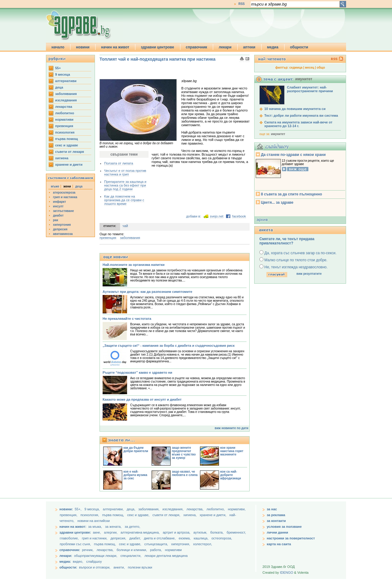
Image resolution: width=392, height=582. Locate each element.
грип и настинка (65, 197)
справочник (197, 47)
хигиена (62, 158)
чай (125, 226)
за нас (272, 509)
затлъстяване (63, 211)
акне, (97, 532)
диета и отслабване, (160, 538)
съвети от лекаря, (167, 515)
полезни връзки (140, 567)
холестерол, (203, 544)
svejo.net (217, 216)
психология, (90, 515)
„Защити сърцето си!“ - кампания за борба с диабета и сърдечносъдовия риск (169, 346)
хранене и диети (69, 164)
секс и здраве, (139, 515)
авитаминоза (63, 234)
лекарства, (195, 509)
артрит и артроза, (177, 532)
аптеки (249, 47)
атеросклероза (64, 193)
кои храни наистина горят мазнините (232, 451)
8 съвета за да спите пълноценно (292, 194)
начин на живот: (73, 527)
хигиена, (190, 515)
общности (299, 47)
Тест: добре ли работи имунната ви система (301, 115)
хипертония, (181, 544)
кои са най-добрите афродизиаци (231, 475)
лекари (225, 47)
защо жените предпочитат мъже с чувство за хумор (184, 453)
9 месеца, (93, 509)
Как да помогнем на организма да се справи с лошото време (124, 200)
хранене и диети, (213, 515)
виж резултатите (309, 274)
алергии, (111, 532)
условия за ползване (284, 527)
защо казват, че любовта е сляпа (185, 473)
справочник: (70, 550)
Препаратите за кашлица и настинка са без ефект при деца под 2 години (125, 185)
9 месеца (63, 74)
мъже (55, 186)
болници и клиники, (132, 550)
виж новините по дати (232, 428)
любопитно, (216, 509)
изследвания (66, 100)
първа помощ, (113, 515)
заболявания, (149, 509)
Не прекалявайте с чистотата (127, 319)
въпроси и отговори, (95, 567)
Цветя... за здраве (277, 202)
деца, (132, 509)
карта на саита (279, 544)
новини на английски (94, 521)
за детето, (132, 527)
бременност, (236, 532)
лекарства (64, 107)
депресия (60, 229)
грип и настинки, (95, 538)
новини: (66, 509)
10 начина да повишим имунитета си (295, 109)
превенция (64, 126)
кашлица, (201, 538)
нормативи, (237, 509)
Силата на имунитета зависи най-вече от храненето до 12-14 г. (298, 124)
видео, (78, 561)
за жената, (113, 527)
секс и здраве (67, 145)
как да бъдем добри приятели (136, 449)
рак (56, 220)
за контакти (276, 521)
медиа (273, 47)
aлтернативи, (114, 509)
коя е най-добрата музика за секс (135, 475)
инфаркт (60, 202)
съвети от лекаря (70, 152)
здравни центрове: (75, 532)
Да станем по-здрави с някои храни (293, 155)
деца (59, 87)
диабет (58, 215)
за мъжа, (95, 527)
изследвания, (173, 509)
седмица (296, 68)
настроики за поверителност (291, 538)
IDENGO (286, 573)
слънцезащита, (156, 544)
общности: (68, 567)
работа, (156, 550)
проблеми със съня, (76, 544)
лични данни (277, 532)
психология (65, 132)
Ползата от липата (119, 163)
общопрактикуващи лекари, (96, 556)
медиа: (65, 561)
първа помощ (66, 139)
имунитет (278, 134)
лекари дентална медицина (166, 556)
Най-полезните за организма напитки (134, 265)
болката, (217, 532)
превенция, (69, 515)
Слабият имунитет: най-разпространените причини (310, 89)
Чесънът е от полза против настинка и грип (125, 172)
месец (310, 68)
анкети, (119, 567)
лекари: (66, 556)
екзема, (185, 538)
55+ (58, 68)
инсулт (58, 206)
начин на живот (115, 47)
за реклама (276, 515)
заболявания (66, 94)
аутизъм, (201, 532)
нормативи (64, 119)
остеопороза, (222, 538)
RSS (241, 4)
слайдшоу (94, 561)
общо (321, 68)
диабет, (136, 538)
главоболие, (70, 538)
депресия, (119, 538)
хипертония (62, 225)
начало (58, 47)
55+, (79, 509)
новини (83, 47)
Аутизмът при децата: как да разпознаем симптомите (147, 292)
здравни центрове (158, 47)
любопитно (65, 113)
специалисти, (131, 556)
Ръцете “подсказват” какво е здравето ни (137, 372)
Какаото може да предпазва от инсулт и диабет (142, 399)
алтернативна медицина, (141, 532)
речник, (88, 550)
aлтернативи (66, 81)
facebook (239, 216)
